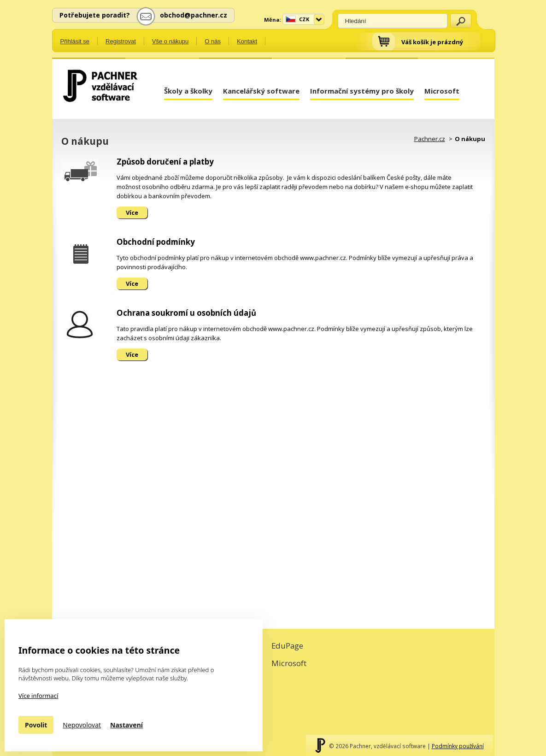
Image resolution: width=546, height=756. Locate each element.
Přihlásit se (75, 41)
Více (132, 213)
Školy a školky (188, 91)
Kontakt (247, 41)
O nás (213, 41)
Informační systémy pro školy (362, 91)
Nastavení (126, 725)
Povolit (36, 725)
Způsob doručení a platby (165, 162)
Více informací (38, 696)
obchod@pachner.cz (194, 15)
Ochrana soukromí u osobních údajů (186, 313)
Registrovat (121, 41)
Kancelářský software (261, 91)
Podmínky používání (458, 746)
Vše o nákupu (170, 41)
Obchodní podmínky (156, 242)
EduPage (287, 646)
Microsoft (442, 91)
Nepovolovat (82, 725)
